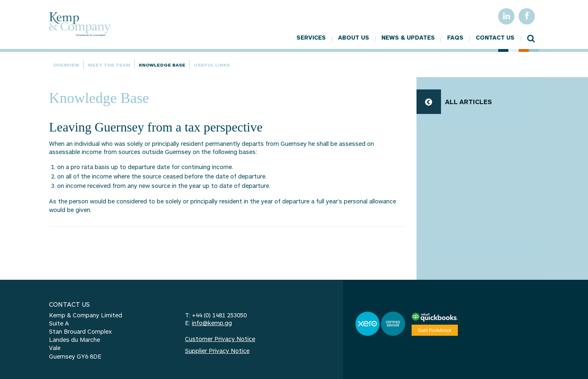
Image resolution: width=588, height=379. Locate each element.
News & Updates (408, 37)
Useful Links (212, 65)
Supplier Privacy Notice (217, 351)
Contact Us (495, 37)
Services (311, 37)
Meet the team (109, 65)
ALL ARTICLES (469, 101)
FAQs (455, 37)
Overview (66, 65)
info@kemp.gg (212, 323)
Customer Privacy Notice (220, 339)
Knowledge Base (162, 65)
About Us (354, 37)
